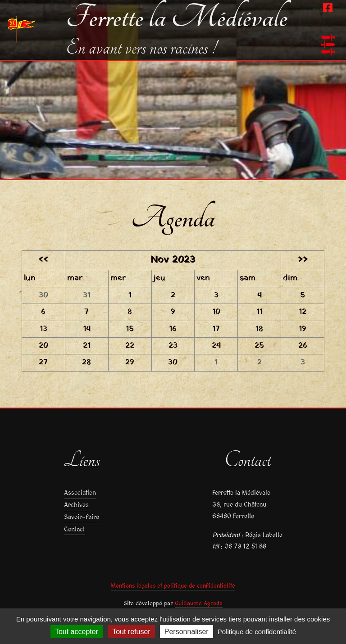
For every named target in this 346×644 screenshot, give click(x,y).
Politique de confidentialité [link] (257, 632)
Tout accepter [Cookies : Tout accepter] (77, 632)
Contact (74, 529)
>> (303, 260)
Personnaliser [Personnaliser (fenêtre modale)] (187, 632)
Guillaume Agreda (199, 603)
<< (43, 260)
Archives (76, 505)
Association (80, 492)
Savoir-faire (82, 517)
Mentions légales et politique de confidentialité (173, 586)
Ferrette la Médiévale (177, 18)
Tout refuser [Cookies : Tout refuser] (131, 632)
